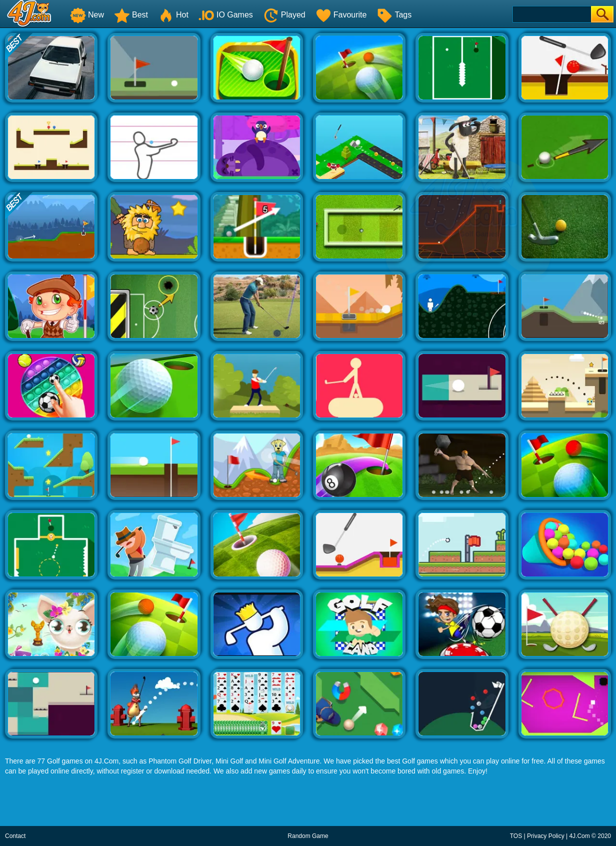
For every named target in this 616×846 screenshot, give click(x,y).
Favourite (341, 15)
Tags (394, 15)
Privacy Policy (546, 836)
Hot (173, 15)
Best (131, 15)
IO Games (226, 15)
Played (284, 15)
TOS (516, 836)
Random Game (308, 836)
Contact (15, 836)
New (87, 15)
